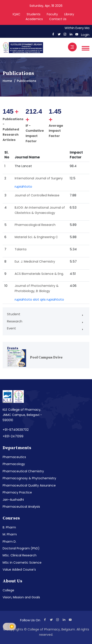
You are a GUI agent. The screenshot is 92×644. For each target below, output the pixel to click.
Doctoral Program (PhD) (21, 548)
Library (69, 14)
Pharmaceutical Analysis (21, 507)
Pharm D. (10, 542)
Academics (34, 19)
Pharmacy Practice (17, 492)
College (8, 590)
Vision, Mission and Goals (21, 597)
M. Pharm (10, 534)
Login (84, 35)
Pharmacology (14, 464)
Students (34, 14)
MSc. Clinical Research (20, 555)
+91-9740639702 (16, 430)
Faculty (52, 14)
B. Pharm (9, 527)
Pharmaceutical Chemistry (23, 471)
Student (14, 314)
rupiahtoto (23, 186)
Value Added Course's (19, 570)
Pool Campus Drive (46, 357)
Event (11, 328)
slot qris (39, 299)
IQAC (16, 14)
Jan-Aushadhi (13, 500)
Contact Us (58, 19)
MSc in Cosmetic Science (22, 563)
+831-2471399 (13, 436)
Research (15, 321)
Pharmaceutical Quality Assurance (29, 485)
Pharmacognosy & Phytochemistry (29, 478)
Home (7, 81)
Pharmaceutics (14, 457)
